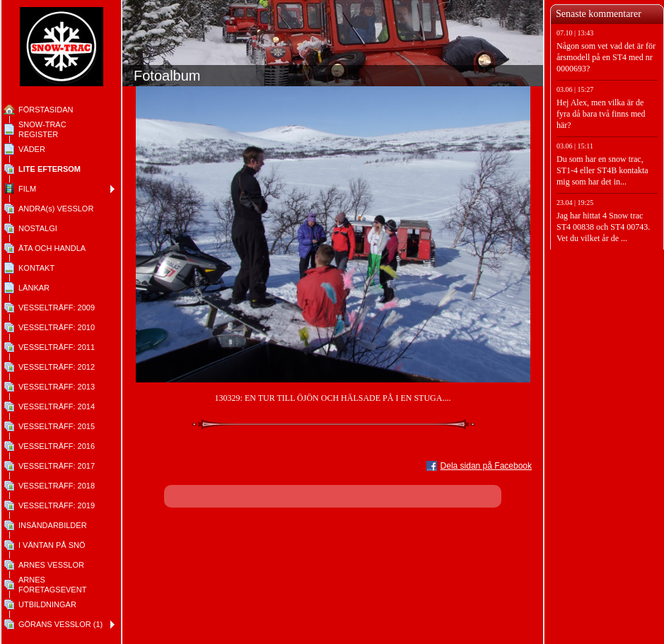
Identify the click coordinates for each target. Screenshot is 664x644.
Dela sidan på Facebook (486, 466)
